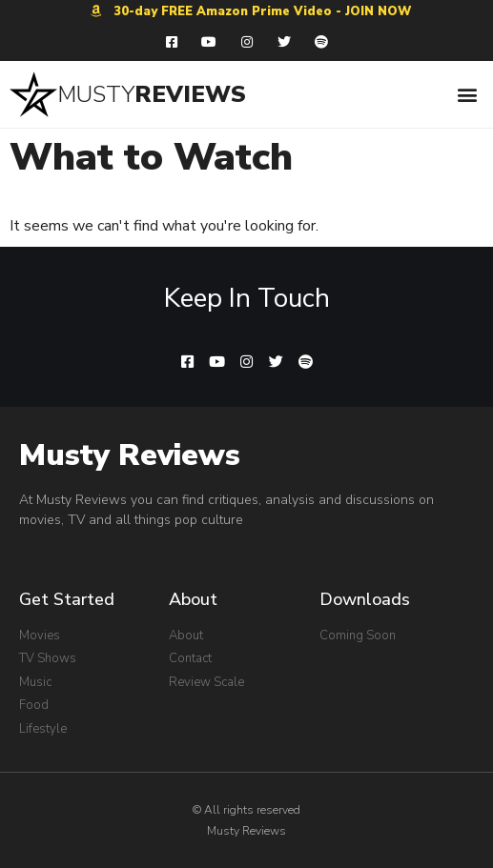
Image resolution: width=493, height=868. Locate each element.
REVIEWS (190, 94)
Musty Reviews (130, 455)
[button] (468, 94)
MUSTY (96, 94)
